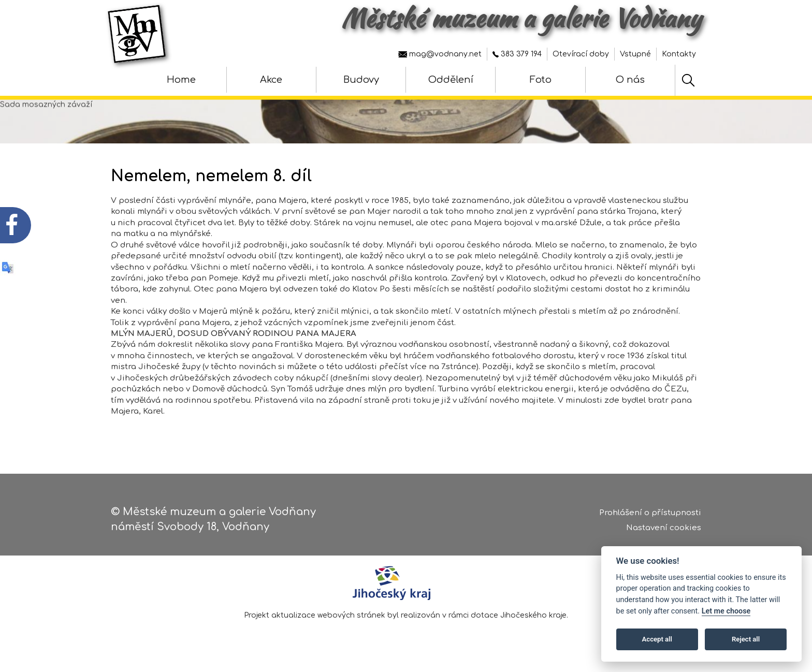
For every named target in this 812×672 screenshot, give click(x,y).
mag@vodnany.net (440, 54)
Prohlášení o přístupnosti (650, 515)
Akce (271, 80)
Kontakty (679, 54)
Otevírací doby (581, 54)
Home (181, 80)
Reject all (746, 639)
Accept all (657, 639)
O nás (630, 80)
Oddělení (451, 80)
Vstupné (635, 54)
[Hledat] (688, 80)
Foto (541, 80)
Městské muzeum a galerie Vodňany (521, 18)
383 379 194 (517, 54)
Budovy (361, 80)
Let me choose (726, 611)
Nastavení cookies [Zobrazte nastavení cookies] (664, 530)
